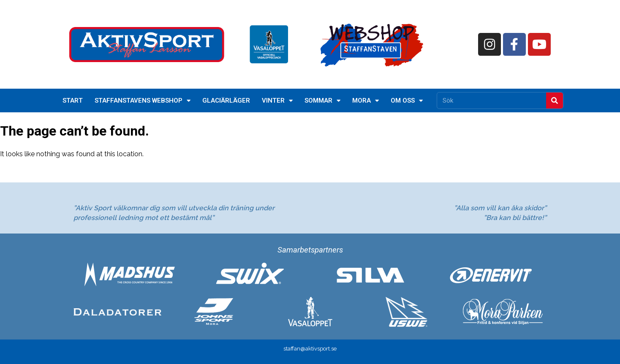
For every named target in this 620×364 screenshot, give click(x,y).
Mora (366, 101)
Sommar (322, 101)
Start (73, 101)
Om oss (407, 101)
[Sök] (555, 101)
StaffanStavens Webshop (143, 101)
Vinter (277, 101)
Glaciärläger (226, 101)
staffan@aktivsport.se (310, 348)
